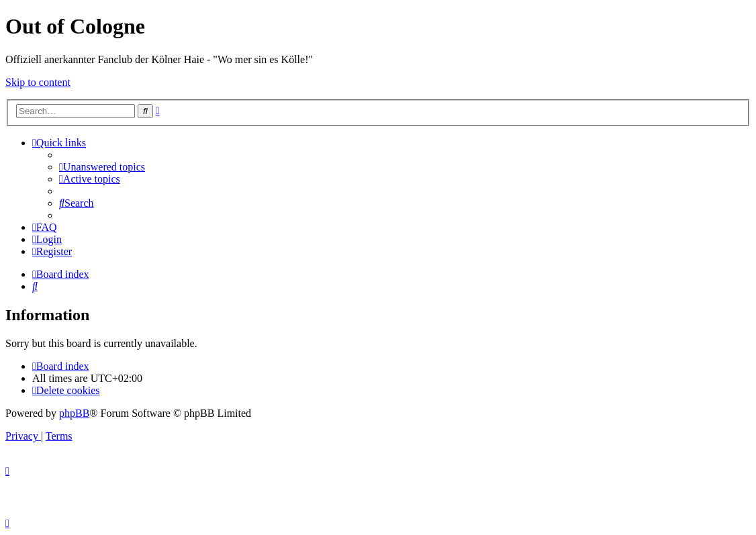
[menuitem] (102, 167)
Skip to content (38, 82)
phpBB (74, 413)
